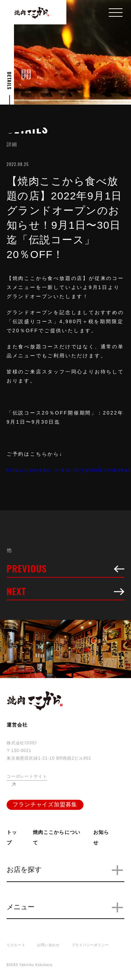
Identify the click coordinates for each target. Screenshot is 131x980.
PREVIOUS (66, 570)
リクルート (16, 945)
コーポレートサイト (27, 776)
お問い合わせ (48, 945)
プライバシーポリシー (90, 945)
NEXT (66, 592)
